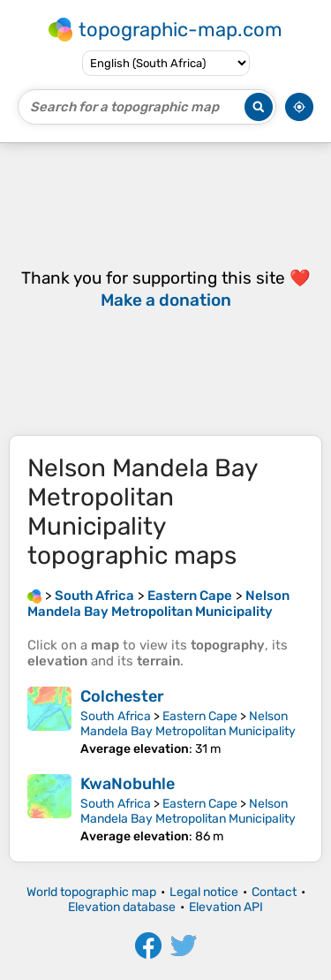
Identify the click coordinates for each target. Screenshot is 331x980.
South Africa (116, 716)
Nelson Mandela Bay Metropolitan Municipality (188, 724)
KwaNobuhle (128, 784)
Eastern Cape (200, 716)
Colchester (122, 696)
